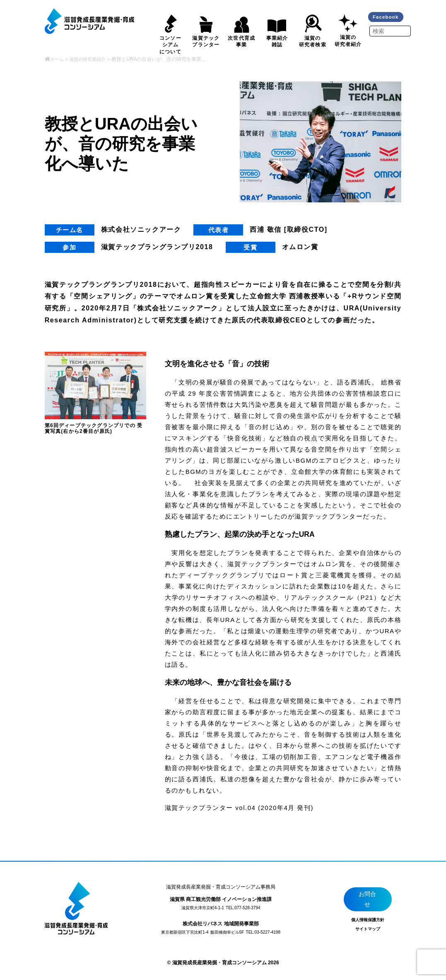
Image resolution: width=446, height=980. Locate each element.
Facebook (388, 17)
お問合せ (368, 900)
